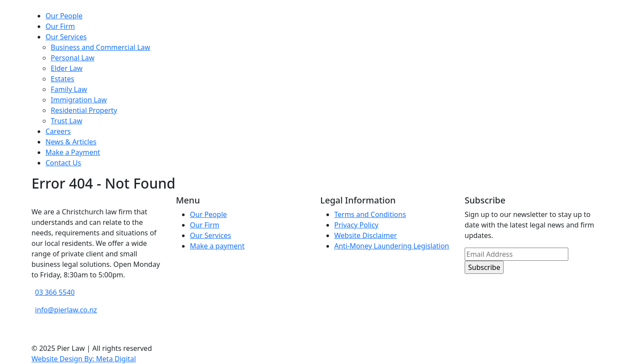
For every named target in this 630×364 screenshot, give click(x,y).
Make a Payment (73, 152)
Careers (58, 131)
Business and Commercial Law (100, 47)
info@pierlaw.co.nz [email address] (66, 310)
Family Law (69, 89)
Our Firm (60, 26)
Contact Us (63, 163)
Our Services (66, 37)
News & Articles (71, 142)
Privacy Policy (356, 225)
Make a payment (217, 246)
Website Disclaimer (366, 235)
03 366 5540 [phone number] (55, 292)
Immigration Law (79, 100)
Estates (63, 79)
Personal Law (73, 58)
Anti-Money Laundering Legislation (392, 246)
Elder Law (67, 68)
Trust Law (66, 121)
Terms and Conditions (370, 214)
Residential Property (84, 110)
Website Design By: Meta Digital (84, 359)
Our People (64, 16)
